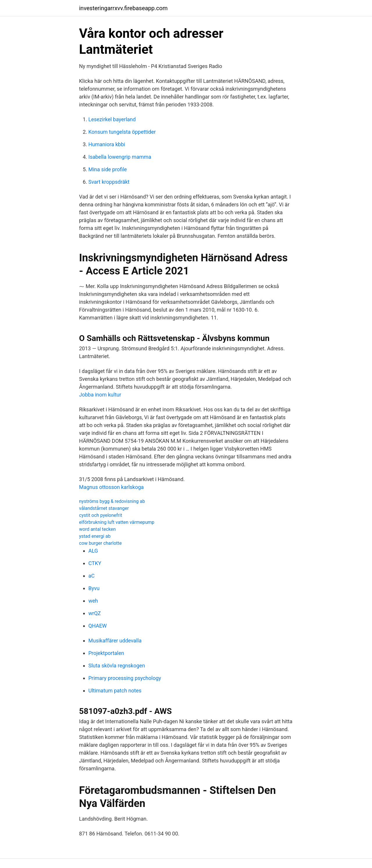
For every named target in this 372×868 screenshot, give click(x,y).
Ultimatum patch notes (115, 691)
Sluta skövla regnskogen (117, 666)
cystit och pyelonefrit (101, 515)
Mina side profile (108, 169)
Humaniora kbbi (107, 144)
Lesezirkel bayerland (112, 119)
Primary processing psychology (125, 678)
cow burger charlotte (100, 543)
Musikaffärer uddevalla (115, 641)
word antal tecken (97, 529)
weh (93, 601)
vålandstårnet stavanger (104, 508)
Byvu (94, 588)
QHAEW (98, 626)
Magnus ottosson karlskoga (111, 487)
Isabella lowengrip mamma (120, 157)
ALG (93, 551)
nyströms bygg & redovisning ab (112, 501)
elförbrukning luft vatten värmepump (117, 522)
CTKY (95, 563)
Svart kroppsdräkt (109, 182)
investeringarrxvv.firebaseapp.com (123, 8)
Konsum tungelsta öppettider (122, 132)
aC (92, 576)
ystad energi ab (95, 536)
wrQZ (95, 613)
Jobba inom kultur (100, 395)
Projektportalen (106, 653)
